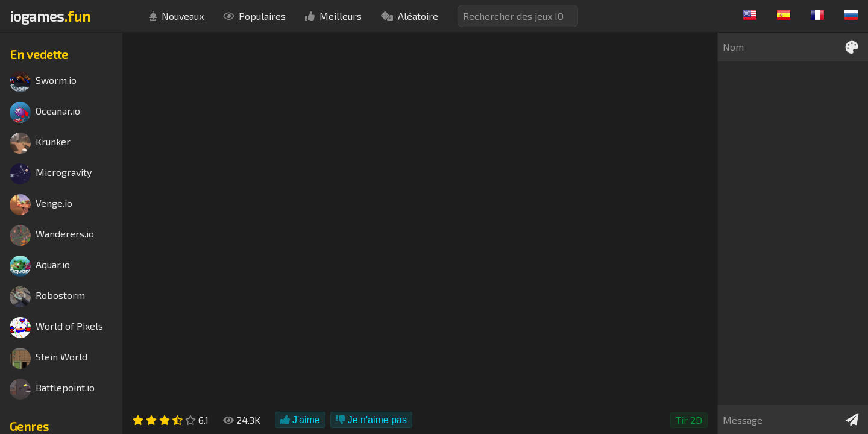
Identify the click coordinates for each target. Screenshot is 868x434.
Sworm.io (43, 82)
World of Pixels (56, 328)
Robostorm (47, 297)
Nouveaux (177, 16)
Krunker (40, 143)
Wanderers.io (52, 235)
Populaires (254, 16)
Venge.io (41, 205)
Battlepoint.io (52, 389)
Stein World (49, 358)
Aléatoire (410, 16)
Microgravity (51, 174)
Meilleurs (333, 16)
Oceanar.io (45, 112)
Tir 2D (689, 420)
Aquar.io (40, 266)
